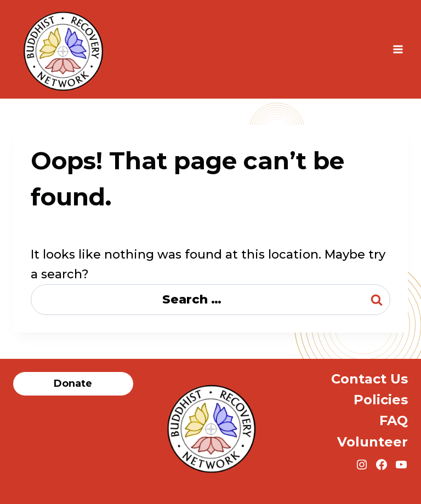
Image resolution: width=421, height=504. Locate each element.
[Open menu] (398, 49)
